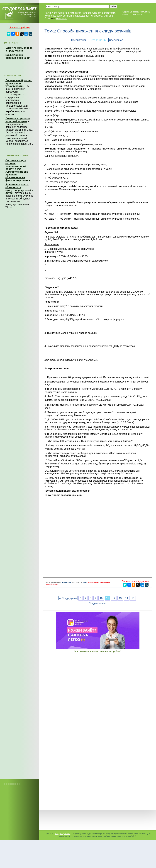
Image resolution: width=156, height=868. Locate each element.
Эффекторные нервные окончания (18, 56)
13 (120, 598)
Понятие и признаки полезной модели (18, 120)
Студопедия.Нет (63, 834)
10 (101, 598)
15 (133, 598)
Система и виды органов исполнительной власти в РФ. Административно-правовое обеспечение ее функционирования (18, 170)
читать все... (61, 19)
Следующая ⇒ (117, 40)
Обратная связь (127, 13)
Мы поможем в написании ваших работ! (98, 651)
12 (114, 598)
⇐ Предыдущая (77, 40)
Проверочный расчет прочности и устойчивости (19, 83)
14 (127, 598)
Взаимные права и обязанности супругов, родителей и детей (19, 189)
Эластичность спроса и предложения (19, 49)
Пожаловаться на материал (141, 13)
